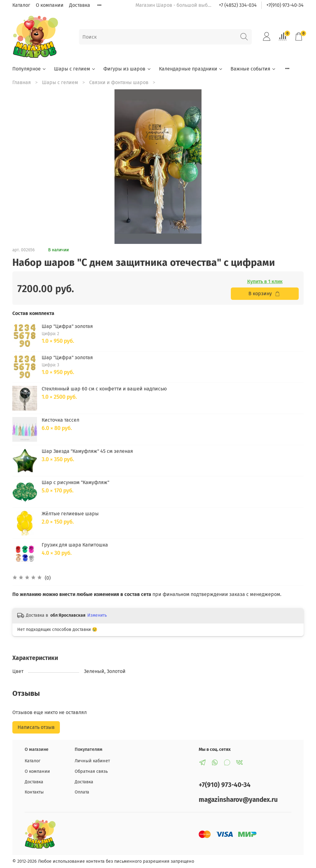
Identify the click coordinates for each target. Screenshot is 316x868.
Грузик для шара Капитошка (75, 545)
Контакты (34, 792)
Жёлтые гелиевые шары (70, 514)
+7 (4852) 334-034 (238, 5)
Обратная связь (91, 771)
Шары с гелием (75, 69)
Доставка (80, 5)
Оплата (82, 792)
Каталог (21, 5)
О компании (50, 5)
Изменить (97, 615)
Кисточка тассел (60, 420)
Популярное (29, 69)
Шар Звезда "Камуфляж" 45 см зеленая (87, 451)
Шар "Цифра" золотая (67, 326)
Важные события (253, 69)
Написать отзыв (36, 727)
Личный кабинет (92, 761)
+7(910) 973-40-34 (285, 5)
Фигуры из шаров (127, 69)
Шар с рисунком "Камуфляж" (75, 482)
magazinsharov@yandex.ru (238, 800)
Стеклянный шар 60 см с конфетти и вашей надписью (104, 389)
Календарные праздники (191, 69)
